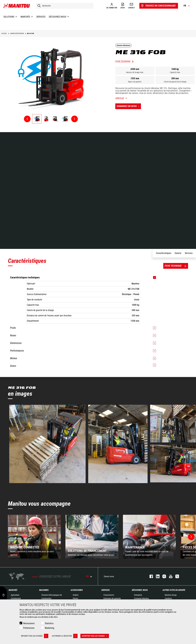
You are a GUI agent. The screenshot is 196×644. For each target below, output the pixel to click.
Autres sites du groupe (174, 590)
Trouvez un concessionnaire (158, 6)
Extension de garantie (112, 598)
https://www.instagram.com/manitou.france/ (163, 576)
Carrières (168, 598)
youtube (169, 576)
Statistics (49, 623)
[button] (191, 537)
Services (105, 590)
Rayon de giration (135, 82)
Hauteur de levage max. (135, 72)
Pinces (75, 598)
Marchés (13, 590)
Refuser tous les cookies (35, 636)
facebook (150, 576)
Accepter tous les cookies (95, 636)
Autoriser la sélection (65, 636)
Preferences (29, 628)
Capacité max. (175, 72)
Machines (44, 590)
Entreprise (138, 595)
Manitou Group (171, 595)
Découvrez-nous (140, 590)
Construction (16, 598)
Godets (76, 595)
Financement (109, 595)
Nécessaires (29, 623)
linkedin (156, 576)
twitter (176, 576)
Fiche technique (123, 61)
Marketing (50, 628)
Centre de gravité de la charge (175, 82)
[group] (34, 537)
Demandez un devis (129, 106)
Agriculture (15, 595)
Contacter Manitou (141, 598)
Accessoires (77, 590)
